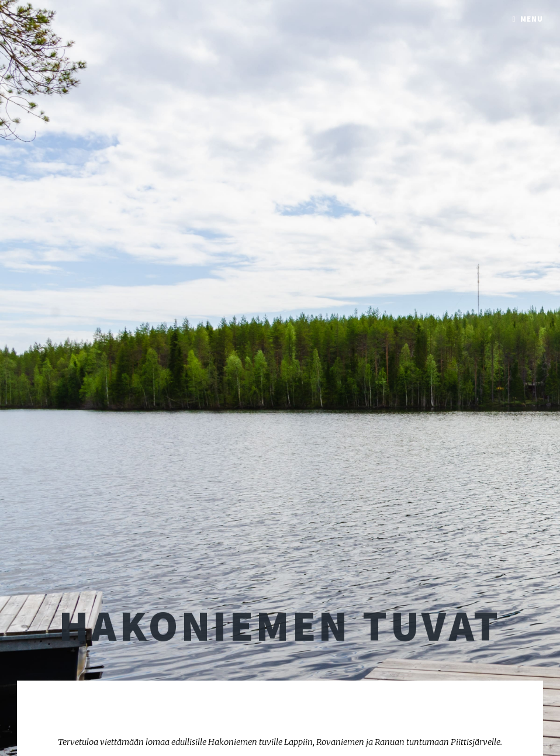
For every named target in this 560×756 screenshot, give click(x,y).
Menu (532, 19)
